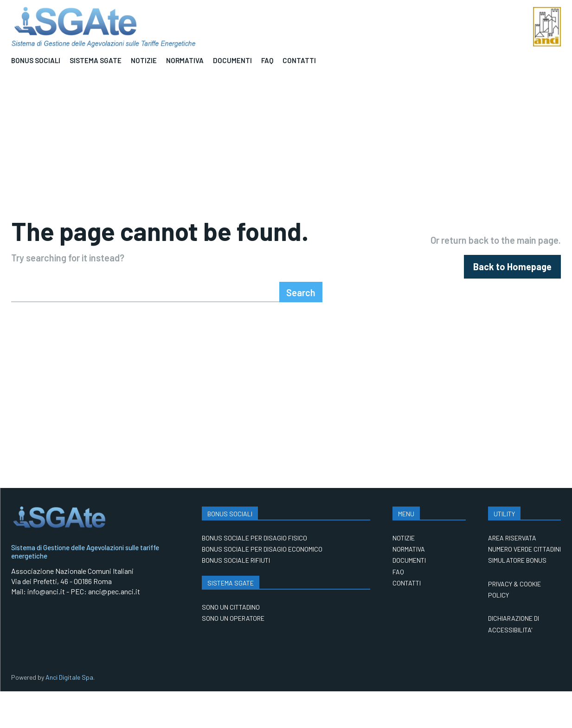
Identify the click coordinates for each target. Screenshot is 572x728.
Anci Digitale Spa (69, 714)
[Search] (301, 329)
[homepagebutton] (512, 285)
